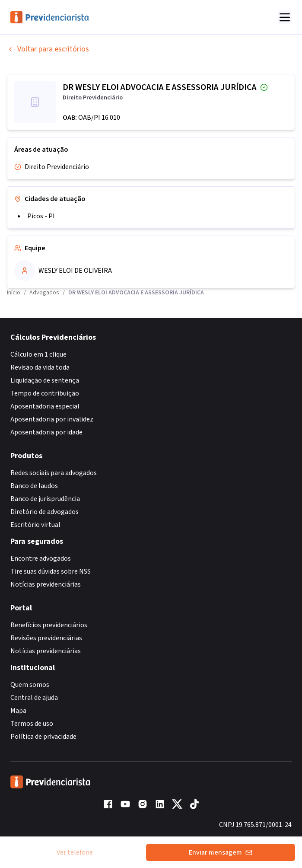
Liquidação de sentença (45, 380)
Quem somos (30, 685)
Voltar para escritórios (48, 49)
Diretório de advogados (45, 512)
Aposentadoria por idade (46, 432)
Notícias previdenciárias (46, 584)
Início (14, 293)
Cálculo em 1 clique (38, 354)
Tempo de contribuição (45, 393)
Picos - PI (41, 216)
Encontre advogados (41, 558)
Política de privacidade (43, 737)
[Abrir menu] (285, 17)
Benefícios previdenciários (49, 625)
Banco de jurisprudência (45, 499)
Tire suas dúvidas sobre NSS (51, 571)
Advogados (44, 293)
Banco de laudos (34, 486)
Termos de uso (32, 724)
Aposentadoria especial (45, 406)
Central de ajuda (34, 698)
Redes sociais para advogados (54, 473)
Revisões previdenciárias (46, 638)
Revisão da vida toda (40, 367)
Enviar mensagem (221, 852)
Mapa (18, 711)
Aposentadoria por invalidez (52, 419)
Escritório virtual (35, 525)
